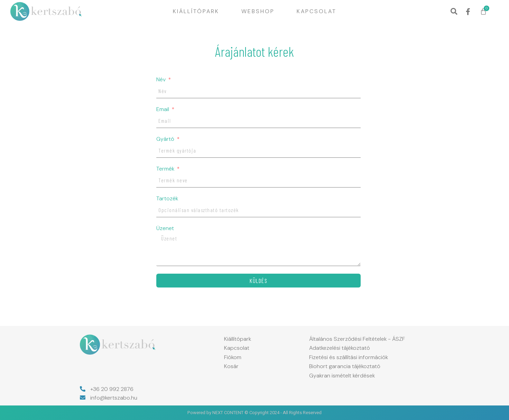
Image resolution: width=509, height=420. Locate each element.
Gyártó (166, 139)
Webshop (258, 11)
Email (163, 109)
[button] (454, 12)
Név (162, 80)
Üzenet (165, 228)
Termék (166, 169)
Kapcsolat (317, 11)
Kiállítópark (196, 11)
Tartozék (167, 199)
